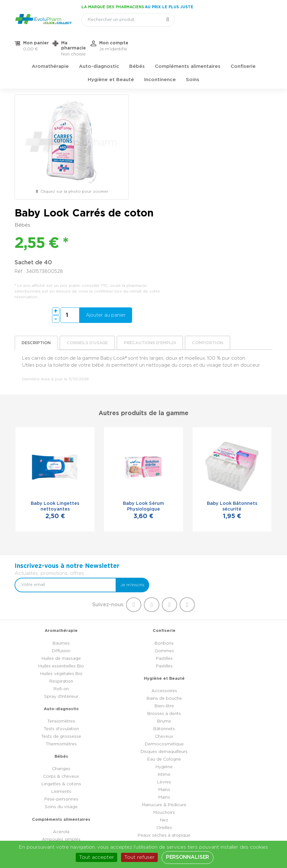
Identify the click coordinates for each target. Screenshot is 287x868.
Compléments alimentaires (188, 45)
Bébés (137, 45)
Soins (193, 59)
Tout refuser (139, 857)
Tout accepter (96, 857)
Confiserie (243, 45)
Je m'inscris (255, 434)
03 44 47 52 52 (149, 798)
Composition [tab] (208, 224)
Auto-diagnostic (99, 45)
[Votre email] (194, 434)
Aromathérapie (50, 45)
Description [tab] (37, 224)
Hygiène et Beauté (111, 59)
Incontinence (160, 59)
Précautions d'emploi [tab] (151, 224)
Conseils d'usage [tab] (88, 224)
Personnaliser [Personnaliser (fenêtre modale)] (188, 857)
